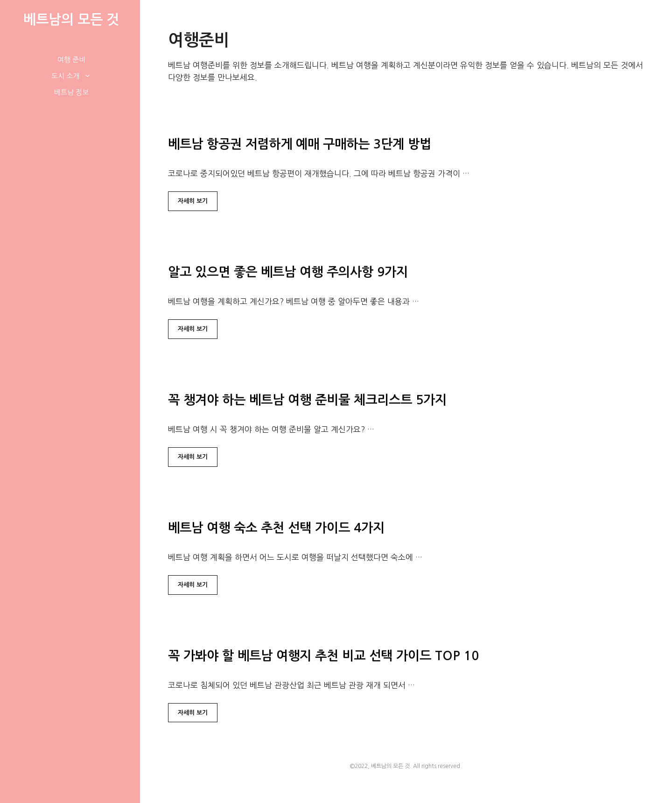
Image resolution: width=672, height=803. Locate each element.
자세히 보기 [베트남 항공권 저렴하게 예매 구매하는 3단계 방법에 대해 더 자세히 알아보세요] (193, 201)
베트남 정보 (71, 92)
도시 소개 (76, 76)
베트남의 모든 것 (71, 20)
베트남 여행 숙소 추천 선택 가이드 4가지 (276, 528)
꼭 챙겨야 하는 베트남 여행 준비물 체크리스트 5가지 (307, 400)
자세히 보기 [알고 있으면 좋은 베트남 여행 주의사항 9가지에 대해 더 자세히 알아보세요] (193, 329)
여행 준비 (71, 60)
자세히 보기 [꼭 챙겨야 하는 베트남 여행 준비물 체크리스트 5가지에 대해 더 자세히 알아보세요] (193, 457)
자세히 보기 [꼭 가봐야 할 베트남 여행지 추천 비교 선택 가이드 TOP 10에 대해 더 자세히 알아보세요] (193, 713)
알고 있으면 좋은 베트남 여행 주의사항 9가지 (288, 272)
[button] (90, 76)
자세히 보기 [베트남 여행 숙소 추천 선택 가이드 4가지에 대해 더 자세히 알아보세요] (193, 585)
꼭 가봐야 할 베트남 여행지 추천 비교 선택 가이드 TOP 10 (323, 656)
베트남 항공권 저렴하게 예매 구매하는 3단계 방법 (300, 144)
